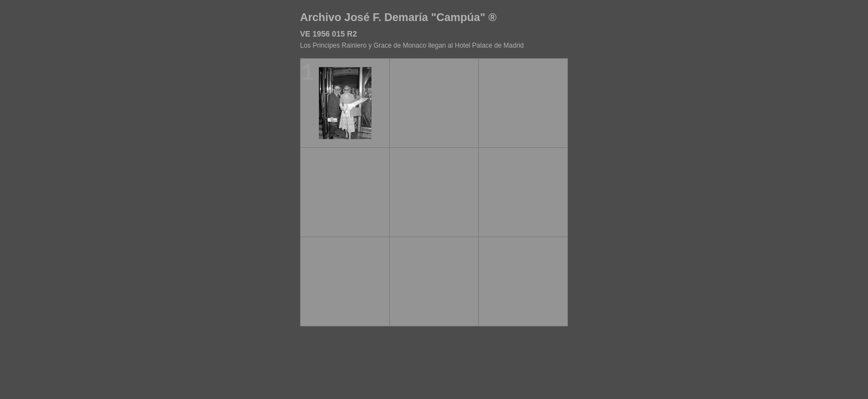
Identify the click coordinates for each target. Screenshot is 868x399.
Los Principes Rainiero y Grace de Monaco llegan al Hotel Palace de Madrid (412, 45)
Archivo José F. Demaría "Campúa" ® (398, 17)
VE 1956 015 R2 (329, 34)
